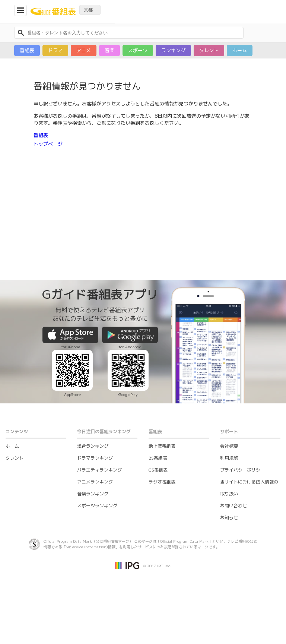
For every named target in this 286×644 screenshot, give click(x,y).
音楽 (109, 50)
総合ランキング (93, 446)
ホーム (240, 50)
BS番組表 (158, 458)
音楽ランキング (93, 494)
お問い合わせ (233, 506)
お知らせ (229, 518)
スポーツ (138, 50)
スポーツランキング (97, 506)
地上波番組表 (162, 446)
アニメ (84, 50)
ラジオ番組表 (162, 482)
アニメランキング (95, 482)
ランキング (173, 50)
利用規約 (229, 458)
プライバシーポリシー (242, 470)
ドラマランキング (95, 458)
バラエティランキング (99, 470)
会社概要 (229, 446)
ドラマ (55, 50)
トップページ (48, 144)
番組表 (27, 50)
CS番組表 (158, 470)
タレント (209, 50)
